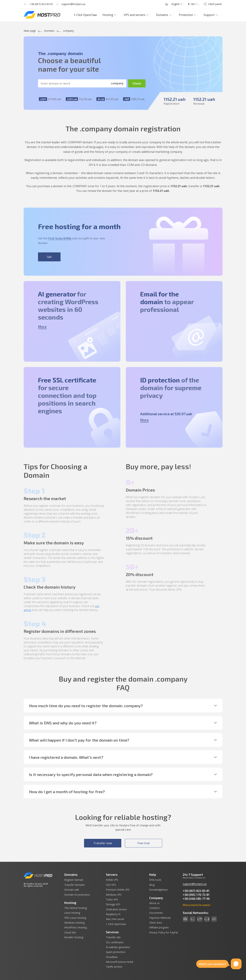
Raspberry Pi (113, 914)
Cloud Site (70, 933)
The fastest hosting (76, 908)
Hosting (110, 15)
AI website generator (118, 947)
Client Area (156, 923)
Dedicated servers (116, 909)
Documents (156, 913)
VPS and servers (137, 15)
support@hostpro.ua (195, 884)
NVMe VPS (112, 880)
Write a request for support (197, 905)
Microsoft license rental (120, 962)
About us (154, 903)
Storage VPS (113, 904)
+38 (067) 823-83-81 (196, 891)
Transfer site (113, 937)
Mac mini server (115, 919)
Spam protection (116, 952)
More (42, 327)
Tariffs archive (114, 967)
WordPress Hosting (76, 928)
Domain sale (72, 890)
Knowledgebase (158, 890)
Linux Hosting (72, 913)
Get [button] (49, 257)
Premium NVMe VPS (118, 890)
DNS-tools (155, 880)
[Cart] (167, 4)
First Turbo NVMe (60, 238)
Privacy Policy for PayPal (163, 933)
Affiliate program (159, 928)
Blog (152, 885)
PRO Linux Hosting (75, 918)
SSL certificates (115, 942)
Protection (188, 15)
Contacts (154, 908)
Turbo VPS (112, 900)
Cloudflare (112, 957)
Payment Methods (160, 918)
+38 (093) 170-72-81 (196, 895)
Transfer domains (75, 885)
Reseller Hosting (74, 937)
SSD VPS (111, 885)
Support (212, 15)
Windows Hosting (74, 923)
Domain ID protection (77, 895)
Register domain (74, 880)
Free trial (143, 843)
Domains (164, 15)
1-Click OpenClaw (85, 15)
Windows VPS (114, 895)
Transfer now (103, 843)
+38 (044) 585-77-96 (196, 899)
